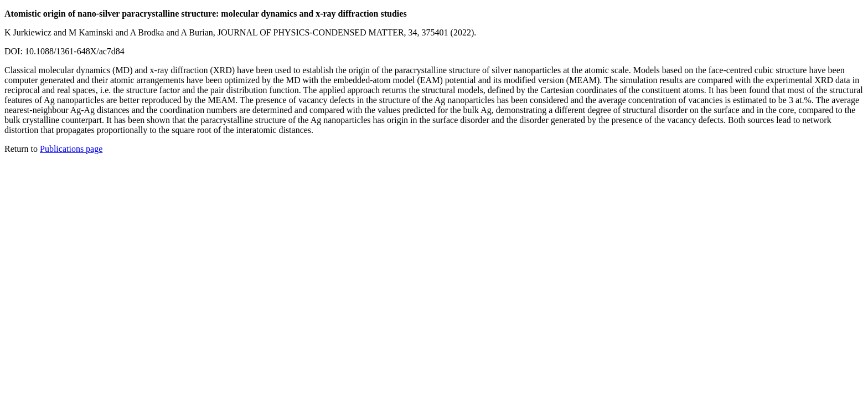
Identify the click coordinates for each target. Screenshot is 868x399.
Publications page (71, 149)
